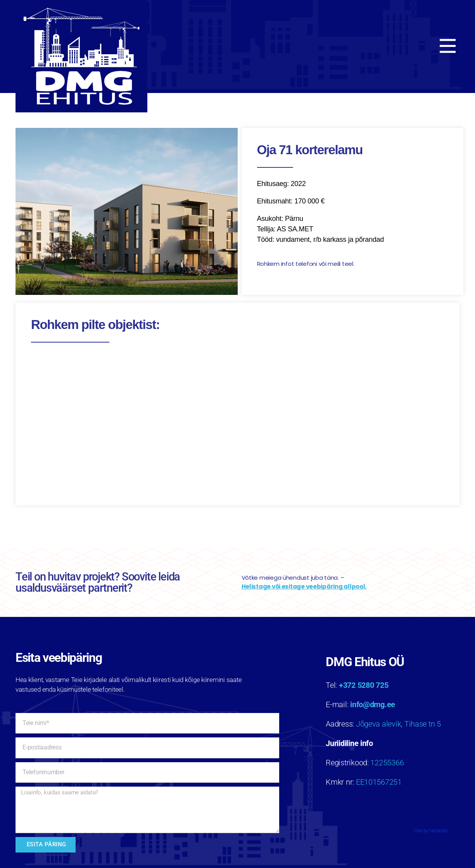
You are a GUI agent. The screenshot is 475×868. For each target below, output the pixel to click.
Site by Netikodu (431, 831)
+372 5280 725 (364, 685)
